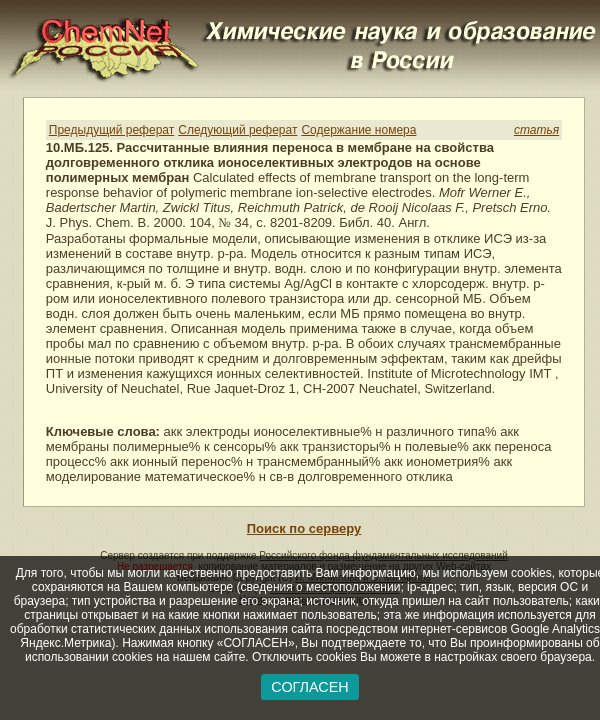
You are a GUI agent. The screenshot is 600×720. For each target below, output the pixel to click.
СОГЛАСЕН (309, 687)
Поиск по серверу (304, 528)
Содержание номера (358, 130)
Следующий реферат (237, 130)
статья (536, 130)
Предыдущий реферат (111, 130)
